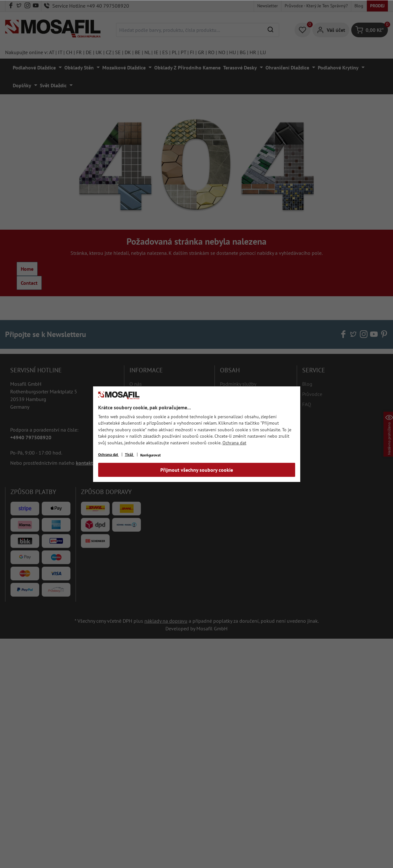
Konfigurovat (150, 455)
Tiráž (130, 454)
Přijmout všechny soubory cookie (197, 470)
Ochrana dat (234, 443)
